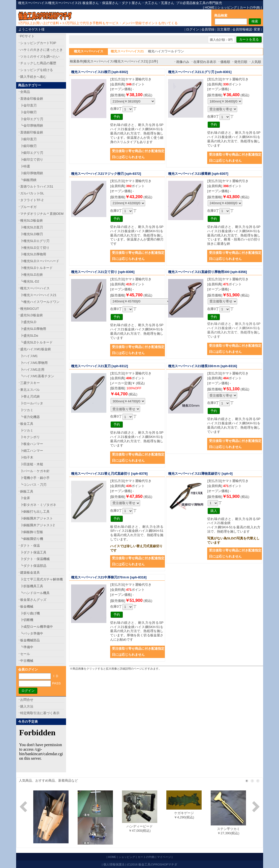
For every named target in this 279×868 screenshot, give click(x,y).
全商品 (25, 92)
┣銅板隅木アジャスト (37, 518)
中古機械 (27, 661)
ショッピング (227, 7)
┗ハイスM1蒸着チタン (37, 376)
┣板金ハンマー (32, 444)
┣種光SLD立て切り (35, 248)
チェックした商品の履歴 (38, 63)
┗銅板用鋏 (28, 180)
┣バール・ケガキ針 (35, 471)
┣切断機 (27, 620)
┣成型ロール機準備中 (37, 627)
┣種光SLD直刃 (32, 227)
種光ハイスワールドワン (166, 51)
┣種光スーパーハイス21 (38, 295)
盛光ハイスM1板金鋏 (36, 349)
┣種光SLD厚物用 (33, 254)
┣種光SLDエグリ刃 (35, 241)
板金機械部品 (30, 640)
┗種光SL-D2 (30, 281)
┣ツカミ (27, 410)
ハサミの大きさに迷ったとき (41, 50)
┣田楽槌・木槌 (32, 464)
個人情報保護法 (114, 864)
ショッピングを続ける (37, 70)
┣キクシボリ (30, 437)
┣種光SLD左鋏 (32, 275)
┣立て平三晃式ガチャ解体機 (41, 579)
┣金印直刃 (28, 105)
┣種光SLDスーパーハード (40, 261)
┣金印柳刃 (28, 112)
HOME (210, 7)
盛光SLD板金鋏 (32, 315)
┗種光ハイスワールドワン (40, 302)
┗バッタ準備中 (32, 633)
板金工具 (27, 424)
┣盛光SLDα (29, 336)
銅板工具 (27, 491)
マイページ (164, 857)
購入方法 (27, 706)
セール (25, 654)
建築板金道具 (30, 572)
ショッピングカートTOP (38, 43)
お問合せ (27, 700)
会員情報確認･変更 (246, 29)
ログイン (193, 29)
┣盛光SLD (28, 322)
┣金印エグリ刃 (32, 119)
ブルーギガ (28, 207)
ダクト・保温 (30, 546)
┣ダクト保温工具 (33, 552)
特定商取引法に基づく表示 (40, 713)
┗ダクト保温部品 (33, 566)
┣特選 (25, 166)
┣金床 (25, 498)
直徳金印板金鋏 (32, 99)
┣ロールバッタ (32, 403)
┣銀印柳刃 (28, 146)
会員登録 (208, 29)
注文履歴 (224, 29)
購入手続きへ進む (33, 77)
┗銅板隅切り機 (32, 539)
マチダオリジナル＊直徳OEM (42, 214)
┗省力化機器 (30, 417)
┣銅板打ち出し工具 (35, 512)
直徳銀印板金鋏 (32, 132)
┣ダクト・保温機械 (35, 559)
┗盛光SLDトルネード (36, 342)
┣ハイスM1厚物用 (34, 363)
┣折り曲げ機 (30, 613)
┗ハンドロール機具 (35, 593)
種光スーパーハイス (35, 288)
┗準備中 (27, 647)
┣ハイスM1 (29, 356)
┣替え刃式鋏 (30, 396)
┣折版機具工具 (32, 586)
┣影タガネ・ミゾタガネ (38, 505)
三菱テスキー (30, 383)
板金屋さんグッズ (33, 600)
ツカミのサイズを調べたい (40, 57)
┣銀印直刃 (28, 139)
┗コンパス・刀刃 (33, 485)
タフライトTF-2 (32, 200)
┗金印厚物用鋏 (32, 126)
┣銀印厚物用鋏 (32, 173)
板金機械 (27, 606)
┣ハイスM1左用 (32, 370)
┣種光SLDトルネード (36, 268)
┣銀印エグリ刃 (32, 153)
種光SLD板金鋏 (32, 220)
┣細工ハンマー (32, 451)
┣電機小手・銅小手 (35, 478)
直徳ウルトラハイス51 (37, 186)
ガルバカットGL (32, 193)
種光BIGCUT (30, 309)
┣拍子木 (27, 457)
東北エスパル (30, 390)
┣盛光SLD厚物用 (33, 329)
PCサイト (27, 36)
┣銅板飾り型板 (32, 532)
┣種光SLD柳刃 (32, 234)
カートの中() (250, 7)
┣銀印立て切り (32, 160)
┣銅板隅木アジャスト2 (37, 525)
